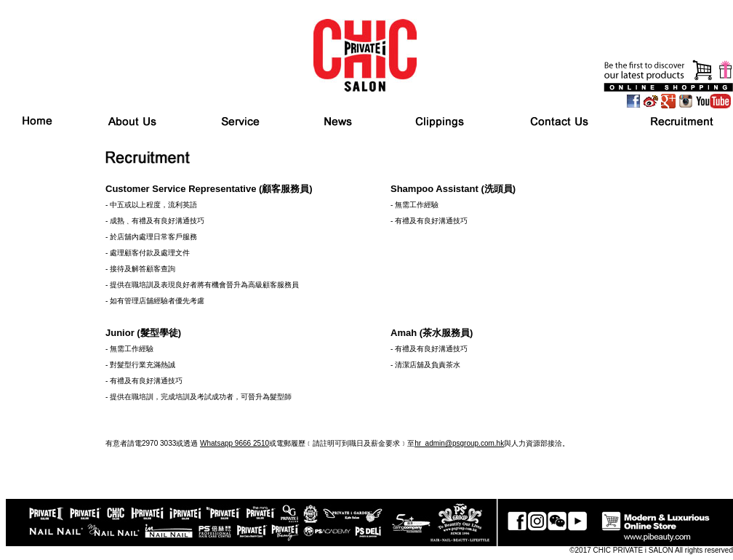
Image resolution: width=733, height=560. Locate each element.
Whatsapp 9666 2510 (235, 443)
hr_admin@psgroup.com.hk (459, 443)
